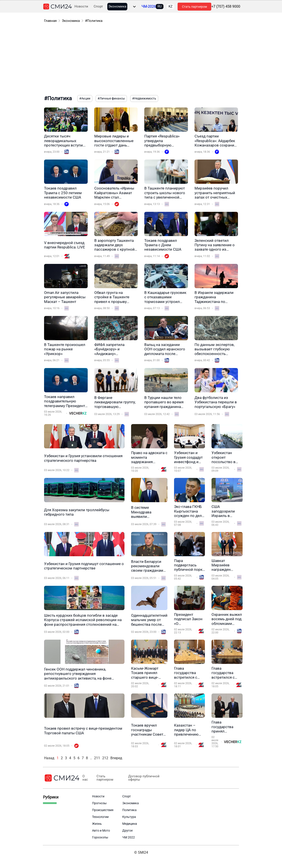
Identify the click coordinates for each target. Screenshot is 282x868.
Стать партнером (194, 7)
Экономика (117, 7)
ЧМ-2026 (149, 7)
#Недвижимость (144, 98)
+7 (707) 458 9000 (226, 7)
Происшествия (103, 810)
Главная (50, 21)
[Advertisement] (141, 60)
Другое (127, 830)
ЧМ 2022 (129, 837)
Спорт (98, 7)
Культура (129, 817)
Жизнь (97, 824)
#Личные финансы (111, 98)
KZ (171, 6)
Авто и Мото (101, 830)
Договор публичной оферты (144, 778)
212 (105, 758)
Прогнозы (99, 803)
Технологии (100, 817)
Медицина (130, 824)
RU (160, 6)
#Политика (94, 21)
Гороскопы (100, 837)
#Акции (85, 98)
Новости (81, 7)
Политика (129, 810)
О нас (85, 778)
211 (97, 758)
